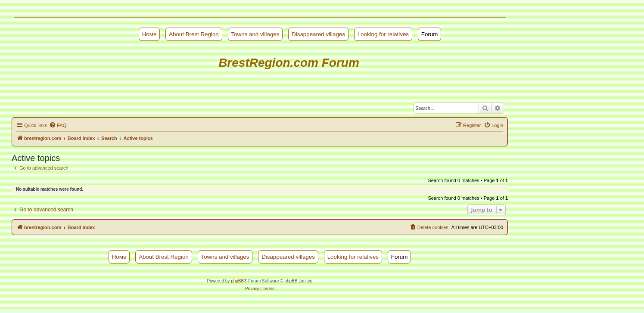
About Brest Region (194, 34)
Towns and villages (255, 34)
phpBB (237, 281)
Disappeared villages (318, 34)
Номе (149, 34)
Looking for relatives (383, 34)
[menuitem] (58, 125)
